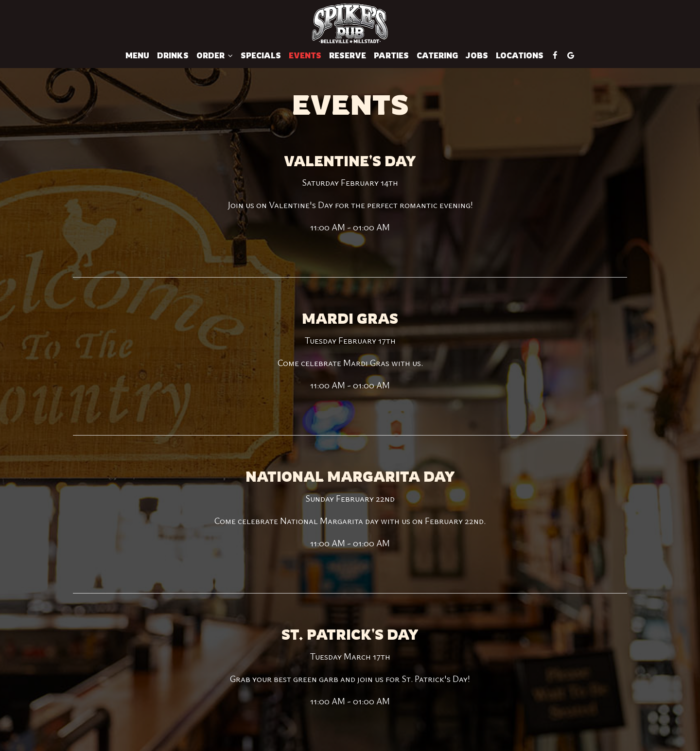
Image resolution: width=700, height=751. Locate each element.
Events (305, 56)
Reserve (348, 56)
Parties (391, 56)
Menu (137, 56)
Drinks (173, 56)
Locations (520, 56)
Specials (261, 56)
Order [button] (215, 56)
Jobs (477, 56)
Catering (437, 56)
